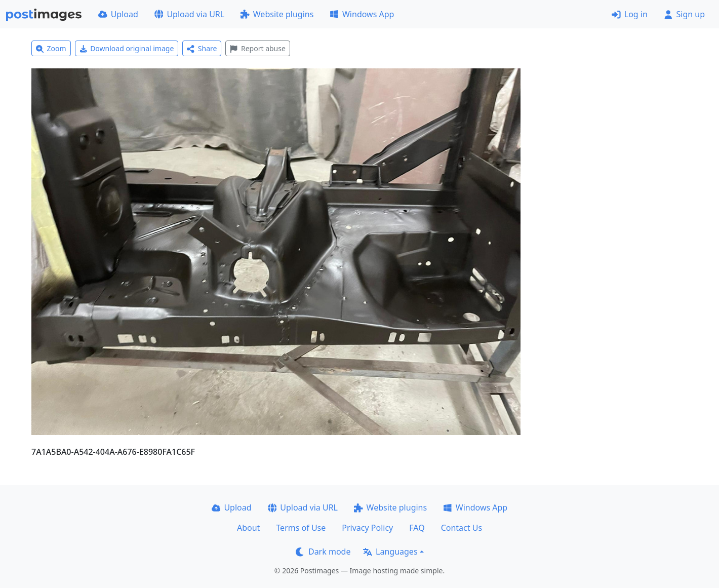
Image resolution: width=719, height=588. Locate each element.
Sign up (684, 14)
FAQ (417, 528)
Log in (630, 14)
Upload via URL (189, 14)
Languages (390, 552)
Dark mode (323, 552)
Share (202, 48)
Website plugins (277, 14)
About (248, 528)
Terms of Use (301, 528)
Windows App (362, 14)
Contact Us (462, 528)
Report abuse (257, 48)
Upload (118, 14)
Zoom (51, 48)
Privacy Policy (367, 528)
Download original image (127, 48)
